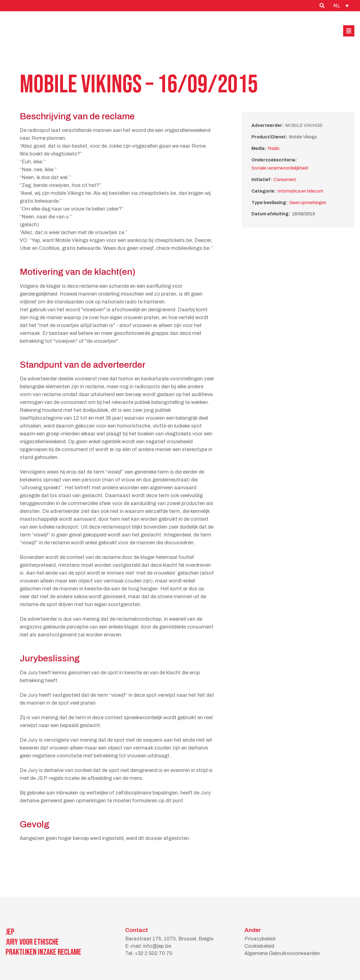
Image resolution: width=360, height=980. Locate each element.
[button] (349, 31)
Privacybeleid (260, 939)
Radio (274, 148)
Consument (285, 180)
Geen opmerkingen (308, 203)
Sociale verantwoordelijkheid (280, 168)
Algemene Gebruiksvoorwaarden (282, 953)
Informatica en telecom (300, 191)
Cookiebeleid (259, 946)
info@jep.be (157, 946)
